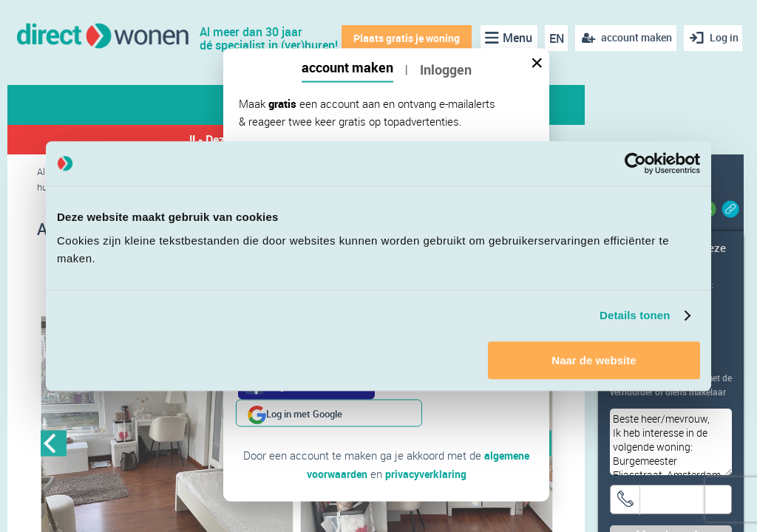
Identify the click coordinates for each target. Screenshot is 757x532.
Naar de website (594, 360)
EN (552, 38)
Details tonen (635, 315)
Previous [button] (54, 445)
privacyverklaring (427, 446)
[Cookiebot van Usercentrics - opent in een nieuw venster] (635, 163)
